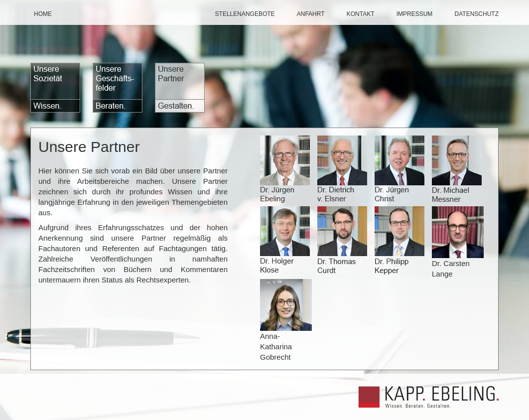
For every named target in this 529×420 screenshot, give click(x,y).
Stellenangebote (245, 14)
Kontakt (361, 14)
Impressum (415, 14)
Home (43, 14)
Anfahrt (311, 14)
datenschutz (477, 14)
